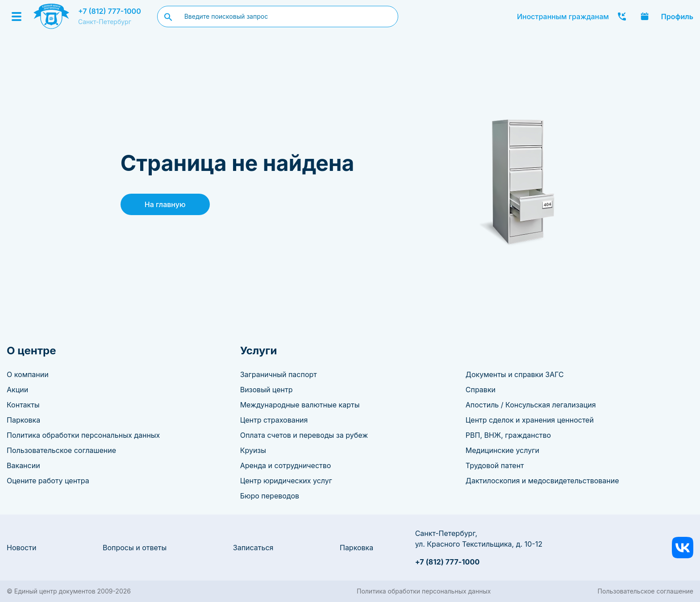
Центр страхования (274, 420)
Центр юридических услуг (286, 481)
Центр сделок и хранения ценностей (530, 420)
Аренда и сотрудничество (286, 465)
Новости (21, 548)
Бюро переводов (270, 496)
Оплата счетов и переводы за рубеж (304, 435)
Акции (17, 390)
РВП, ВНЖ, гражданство (508, 435)
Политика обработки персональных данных (83, 435)
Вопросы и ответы (135, 548)
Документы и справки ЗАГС (515, 374)
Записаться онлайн (645, 17)
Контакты (23, 405)
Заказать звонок (622, 17)
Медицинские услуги (502, 450)
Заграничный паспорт (279, 374)
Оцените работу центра (48, 481)
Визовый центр (267, 390)
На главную (165, 204)
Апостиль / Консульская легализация (531, 405)
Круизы (253, 450)
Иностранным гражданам (563, 17)
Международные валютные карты (300, 405)
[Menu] (17, 17)
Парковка (23, 420)
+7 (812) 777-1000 (110, 11)
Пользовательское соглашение (61, 450)
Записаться (253, 548)
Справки (481, 390)
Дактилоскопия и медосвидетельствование (542, 481)
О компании (28, 374)
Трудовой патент (495, 465)
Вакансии (23, 465)
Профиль (677, 17)
